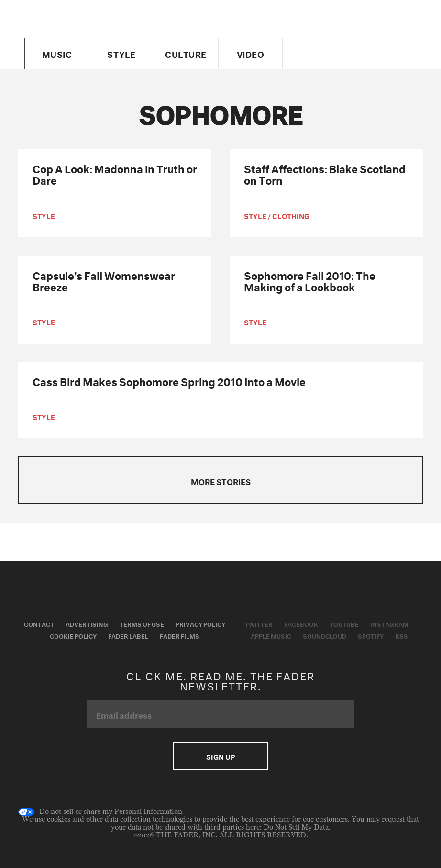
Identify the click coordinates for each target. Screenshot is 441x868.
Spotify (371, 635)
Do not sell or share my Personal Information (100, 812)
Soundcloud (325, 635)
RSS (402, 635)
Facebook (301, 623)
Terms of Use (142, 623)
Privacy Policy (200, 623)
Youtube (344, 623)
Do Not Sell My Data (296, 828)
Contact (39, 623)
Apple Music (271, 635)
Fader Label (128, 635)
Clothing (291, 215)
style (44, 215)
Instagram (389, 623)
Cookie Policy (73, 635)
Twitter (259, 623)
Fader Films (180, 635)
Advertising (87, 623)
